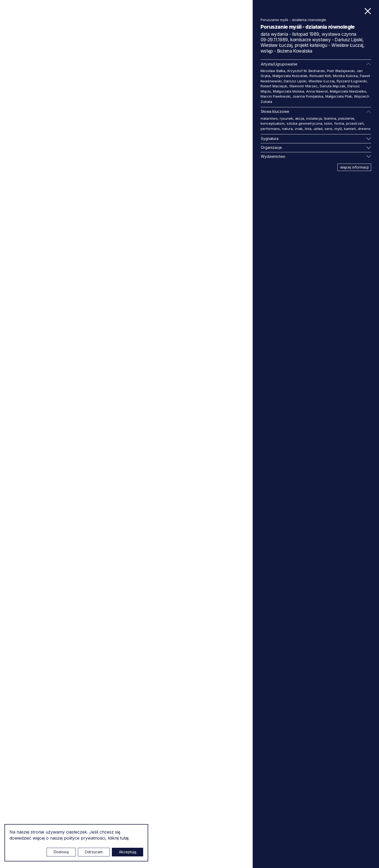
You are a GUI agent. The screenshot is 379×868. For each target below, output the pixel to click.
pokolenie (346, 118)
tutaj (124, 838)
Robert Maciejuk (274, 86)
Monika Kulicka (345, 76)
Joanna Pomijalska (308, 96)
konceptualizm (273, 123)
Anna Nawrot (317, 91)
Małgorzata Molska (288, 91)
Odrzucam (94, 852)
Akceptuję (128, 852)
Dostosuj (61, 852)
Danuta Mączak (333, 86)
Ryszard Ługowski (352, 81)
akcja (300, 118)
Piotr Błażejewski (341, 71)
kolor (328, 123)
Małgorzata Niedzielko (348, 91)
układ (318, 129)
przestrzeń (355, 123)
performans (270, 129)
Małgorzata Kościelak (290, 76)
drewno (364, 129)
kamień (350, 129)
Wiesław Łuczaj (321, 81)
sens (328, 129)
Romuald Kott (320, 76)
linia (308, 129)
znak (299, 129)
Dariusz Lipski (295, 81)
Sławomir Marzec (303, 86)
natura (287, 129)
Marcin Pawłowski (275, 96)
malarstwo (269, 118)
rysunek (286, 118)
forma (339, 123)
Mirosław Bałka (273, 71)
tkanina (330, 118)
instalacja (314, 118)
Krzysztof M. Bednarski (306, 71)
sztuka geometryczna (304, 123)
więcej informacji (354, 167)
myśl (338, 129)
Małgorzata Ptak (339, 96)
